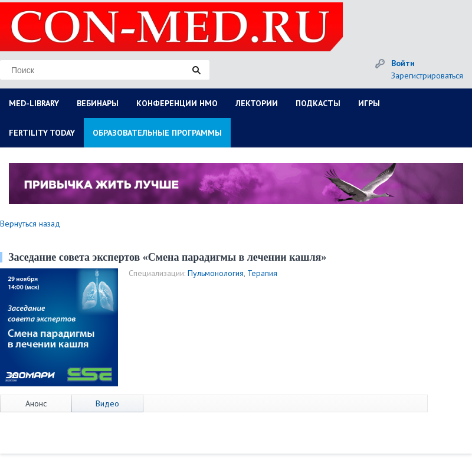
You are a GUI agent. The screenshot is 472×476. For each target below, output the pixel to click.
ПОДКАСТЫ (318, 103)
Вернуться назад (30, 224)
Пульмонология (216, 273)
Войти (403, 63)
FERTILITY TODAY (42, 133)
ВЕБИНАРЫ (98, 103)
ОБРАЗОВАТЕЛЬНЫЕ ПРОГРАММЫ (157, 133)
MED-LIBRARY (34, 103)
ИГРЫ (369, 103)
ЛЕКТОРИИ (257, 103)
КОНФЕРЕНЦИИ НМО (177, 103)
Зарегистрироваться (427, 75)
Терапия (262, 273)
